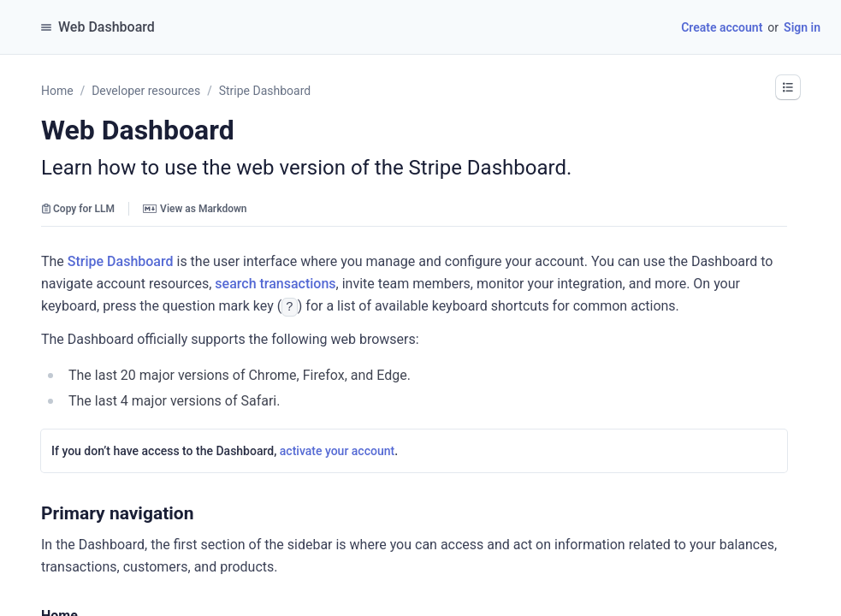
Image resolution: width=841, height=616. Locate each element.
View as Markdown (195, 209)
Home (57, 91)
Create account (722, 27)
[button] (788, 87)
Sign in (802, 27)
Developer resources (146, 91)
